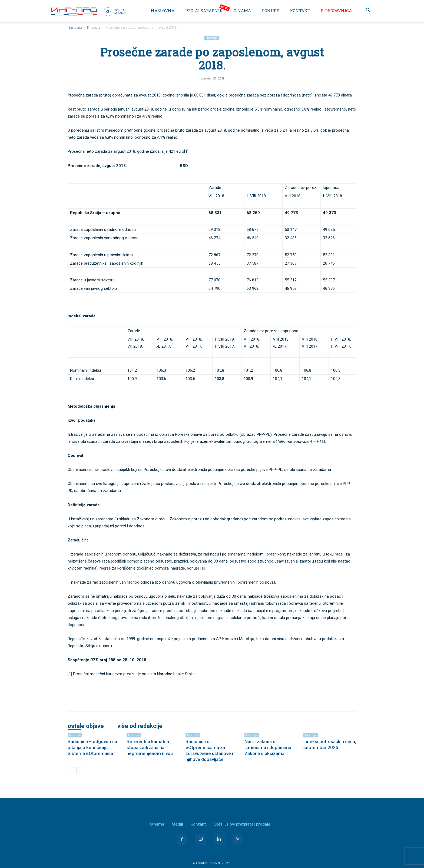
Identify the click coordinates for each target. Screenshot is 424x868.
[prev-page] (71, 771)
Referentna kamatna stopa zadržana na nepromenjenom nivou (150, 747)
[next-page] (80, 771)
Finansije (94, 27)
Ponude (270, 11)
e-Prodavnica (336, 11)
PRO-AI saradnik (204, 11)
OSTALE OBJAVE (86, 726)
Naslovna (163, 11)
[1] (70, 674)
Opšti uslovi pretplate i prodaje (242, 824)
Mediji (177, 824)
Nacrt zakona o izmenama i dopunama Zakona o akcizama (268, 747)
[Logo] (88, 11)
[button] (368, 11)
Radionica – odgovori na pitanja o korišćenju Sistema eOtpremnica (92, 747)
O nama (242, 11)
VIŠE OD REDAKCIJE (140, 726)
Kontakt (300, 11)
